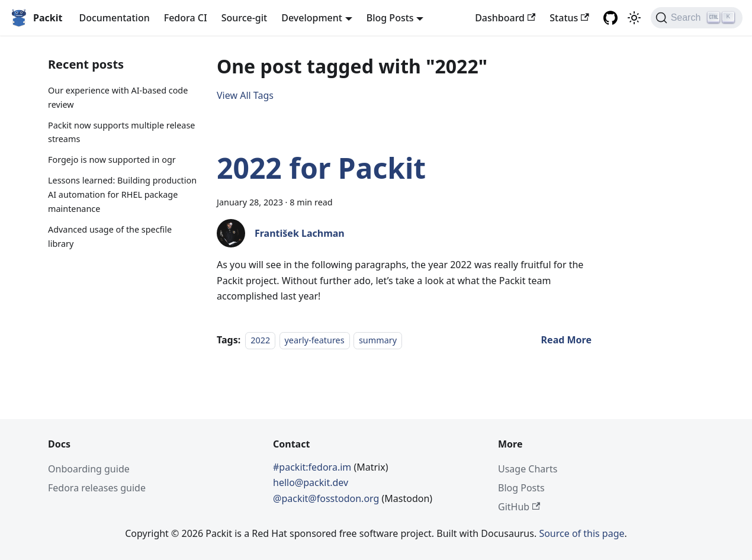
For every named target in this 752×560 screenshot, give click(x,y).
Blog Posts (521, 488)
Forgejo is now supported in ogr (112, 160)
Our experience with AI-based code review (118, 97)
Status (569, 18)
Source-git (245, 18)
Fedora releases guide (97, 488)
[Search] (697, 18)
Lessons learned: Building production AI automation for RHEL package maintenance (122, 194)
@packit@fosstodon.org (327, 498)
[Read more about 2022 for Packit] (566, 340)
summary (378, 340)
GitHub (519, 507)
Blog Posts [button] (390, 18)
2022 (260, 340)
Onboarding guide (89, 469)
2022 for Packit (321, 168)
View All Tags (245, 95)
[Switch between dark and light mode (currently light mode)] (634, 18)
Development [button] (312, 18)
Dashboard (505, 18)
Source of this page (581, 533)
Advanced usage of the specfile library (110, 236)
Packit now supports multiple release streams (121, 132)
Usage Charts (528, 469)
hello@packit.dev (311, 482)
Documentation (114, 18)
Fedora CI (186, 18)
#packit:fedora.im (313, 467)
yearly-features (315, 340)
